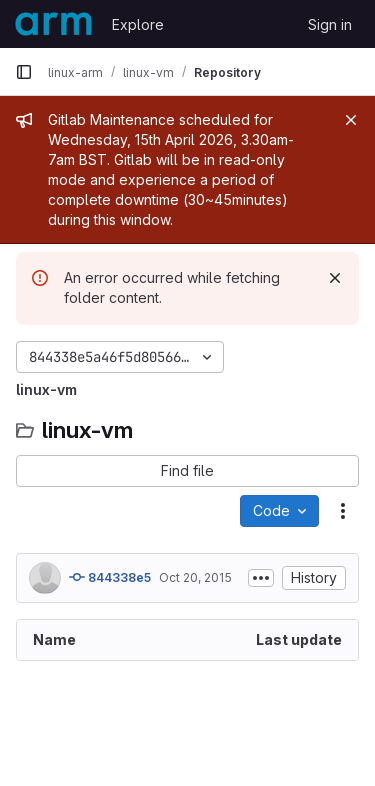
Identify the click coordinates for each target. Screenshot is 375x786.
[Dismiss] (335, 278)
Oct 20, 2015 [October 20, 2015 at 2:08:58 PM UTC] (195, 577)
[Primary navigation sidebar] (24, 72)
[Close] (351, 120)
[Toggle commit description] (261, 578)
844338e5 (110, 577)
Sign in (330, 24)
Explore (138, 24)
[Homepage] (53, 24)
